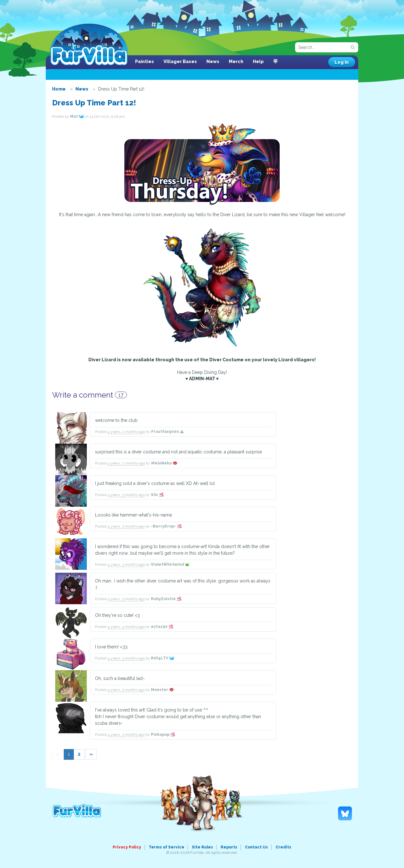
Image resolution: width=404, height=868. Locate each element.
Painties (145, 62)
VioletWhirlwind (170, 564)
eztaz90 (162, 627)
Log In (342, 62)
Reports (229, 847)
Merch (236, 62)
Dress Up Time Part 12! (94, 103)
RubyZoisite (166, 599)
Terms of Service (166, 847)
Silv (157, 495)
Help (258, 62)
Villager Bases (180, 62)
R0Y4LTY (162, 658)
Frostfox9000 (167, 432)
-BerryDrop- (166, 526)
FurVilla (89, 45)
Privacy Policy (127, 847)
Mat (77, 116)
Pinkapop (163, 735)
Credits (283, 847)
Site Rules (202, 847)
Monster (162, 690)
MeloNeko (164, 463)
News (213, 62)
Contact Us (256, 847)
